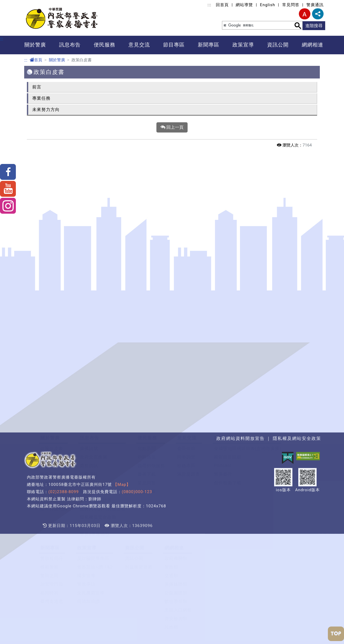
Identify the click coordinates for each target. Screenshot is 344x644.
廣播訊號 (89, 308)
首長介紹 (49, 326)
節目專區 (174, 45)
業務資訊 (89, 326)
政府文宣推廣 (94, 317)
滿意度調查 (189, 334)
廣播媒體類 (176, 444)
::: (209, 5)
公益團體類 (176, 453)
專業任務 (41, 98)
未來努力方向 (46, 110)
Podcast (223, 326)
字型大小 (305, 14)
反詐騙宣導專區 (93, 418)
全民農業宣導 (91, 453)
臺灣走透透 (52, 461)
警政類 (171, 427)
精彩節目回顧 (228, 317)
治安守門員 (52, 444)
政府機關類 (176, 418)
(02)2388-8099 (64, 573)
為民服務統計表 (96, 360)
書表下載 (147, 334)
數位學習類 (176, 461)
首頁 (36, 60)
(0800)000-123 (137, 573)
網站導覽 (244, 5)
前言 (37, 87)
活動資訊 (89, 334)
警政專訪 (86, 444)
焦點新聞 (147, 308)
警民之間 (49, 436)
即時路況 (147, 317)
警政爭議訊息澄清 (98, 386)
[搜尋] (255, 25)
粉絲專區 (186, 326)
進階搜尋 (314, 26)
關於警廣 (35, 45)
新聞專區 (209, 45)
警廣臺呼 (223, 334)
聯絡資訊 (49, 360)
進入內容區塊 (13, 3)
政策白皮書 (52, 308)
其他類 (171, 487)
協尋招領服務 (151, 326)
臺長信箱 (186, 308)
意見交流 (139, 45)
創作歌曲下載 (228, 343)
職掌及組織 (52, 334)
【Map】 (122, 565)
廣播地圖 (49, 351)
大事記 (47, 317)
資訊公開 (278, 45)
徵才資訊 (89, 343)
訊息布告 (70, 45)
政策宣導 (243, 45)
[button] (172, 281)
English (267, 5)
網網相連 (313, 45)
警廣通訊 (315, 5)
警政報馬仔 (52, 418)
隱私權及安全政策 (98, 377)
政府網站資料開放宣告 (103, 369)
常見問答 (291, 5)
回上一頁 (172, 127)
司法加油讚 (89, 461)
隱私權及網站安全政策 (297, 519)
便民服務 (105, 45)
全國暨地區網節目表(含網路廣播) (248, 308)
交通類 (171, 436)
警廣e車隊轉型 (95, 394)
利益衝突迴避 (139, 427)
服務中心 (49, 343)
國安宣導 (86, 436)
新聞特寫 (49, 453)
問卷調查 (186, 317)
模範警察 (49, 427)
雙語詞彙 (147, 351)
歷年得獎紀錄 (54, 369)
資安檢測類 (176, 479)
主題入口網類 (178, 470)
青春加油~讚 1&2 (95, 427)
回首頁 (222, 5)
